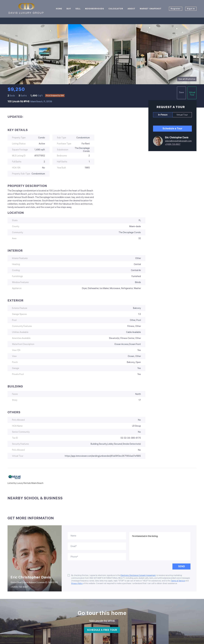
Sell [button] (78, 9)
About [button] (131, 9)
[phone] (97, 557)
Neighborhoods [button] (95, 9)
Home (59, 9)
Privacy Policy (77, 583)
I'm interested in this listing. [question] (160, 546)
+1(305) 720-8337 (173, 144)
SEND (182, 566)
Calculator (116, 9)
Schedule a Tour (172, 129)
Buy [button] (69, 9)
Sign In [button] (191, 9)
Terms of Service (178, 581)
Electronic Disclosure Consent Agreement (138, 575)
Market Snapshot (151, 9)
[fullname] (97, 536)
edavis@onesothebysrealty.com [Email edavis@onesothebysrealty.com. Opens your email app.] (178, 141)
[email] (97, 546)
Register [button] (176, 9)
